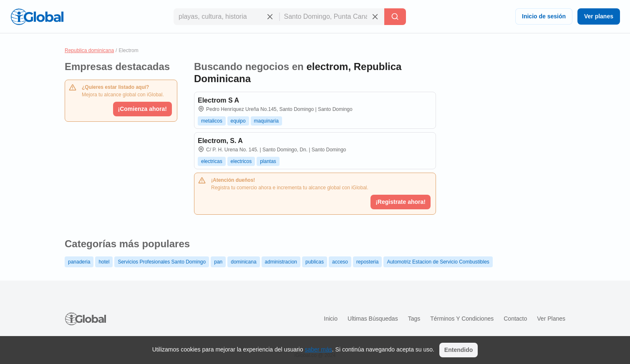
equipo (238, 121)
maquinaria (266, 121)
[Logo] (37, 17)
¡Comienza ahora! (142, 109)
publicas (315, 262)
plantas (268, 161)
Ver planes (599, 16)
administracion (281, 262)
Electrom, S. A (220, 141)
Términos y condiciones (462, 319)
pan (218, 262)
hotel (104, 262)
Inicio (331, 319)
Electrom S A (218, 100)
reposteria (367, 262)
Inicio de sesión (544, 16)
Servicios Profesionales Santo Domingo (162, 262)
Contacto (515, 319)
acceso (340, 262)
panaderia (79, 262)
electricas (212, 161)
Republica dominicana (89, 50)
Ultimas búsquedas (373, 319)
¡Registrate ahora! (401, 202)
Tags (414, 319)
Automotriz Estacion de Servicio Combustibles (438, 262)
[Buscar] (395, 17)
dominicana (243, 262)
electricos (241, 161)
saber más (318, 349)
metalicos (212, 121)
